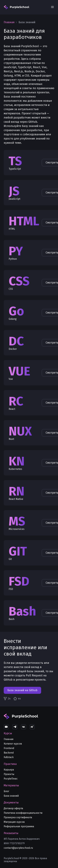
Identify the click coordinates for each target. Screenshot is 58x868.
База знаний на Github (22, 690)
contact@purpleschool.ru (18, 848)
